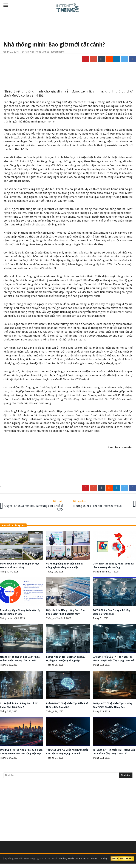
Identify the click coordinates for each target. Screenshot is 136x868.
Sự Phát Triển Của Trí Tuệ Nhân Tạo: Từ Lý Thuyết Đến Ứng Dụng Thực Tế (113, 659)
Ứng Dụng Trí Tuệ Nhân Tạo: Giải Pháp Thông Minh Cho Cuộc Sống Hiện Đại (20, 755)
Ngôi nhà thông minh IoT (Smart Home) (45, 52)
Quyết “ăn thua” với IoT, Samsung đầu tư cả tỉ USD (34, 505)
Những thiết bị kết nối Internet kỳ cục (97, 503)
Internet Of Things (98, 863)
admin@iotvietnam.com (72, 863)
